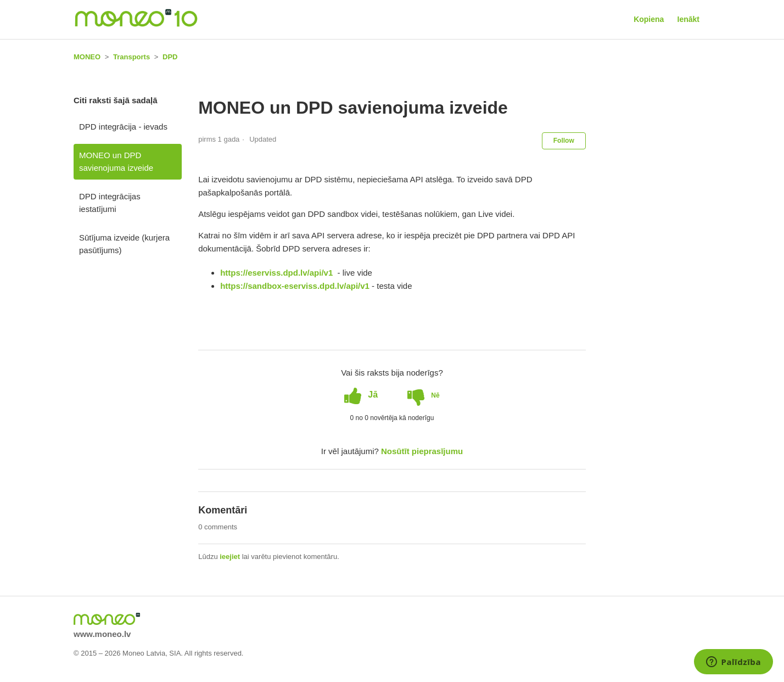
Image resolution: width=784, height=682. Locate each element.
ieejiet (230, 557)
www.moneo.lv (102, 634)
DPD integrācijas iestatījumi (110, 203)
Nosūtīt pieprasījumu (422, 451)
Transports (131, 57)
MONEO (87, 57)
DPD (170, 57)
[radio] (361, 395)
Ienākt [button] (688, 19)
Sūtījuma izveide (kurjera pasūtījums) (124, 244)
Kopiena (649, 19)
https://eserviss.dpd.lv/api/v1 (278, 273)
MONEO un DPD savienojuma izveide (116, 161)
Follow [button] (564, 141)
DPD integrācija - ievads (123, 127)
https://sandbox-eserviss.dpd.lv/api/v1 (295, 286)
